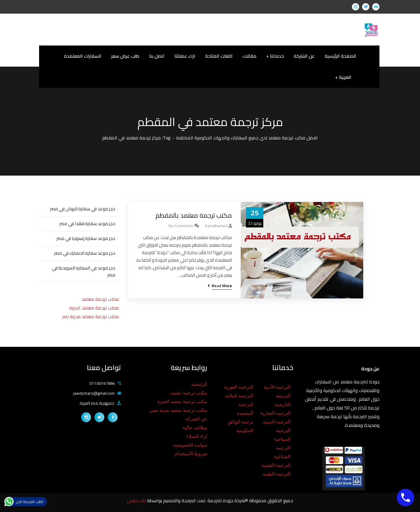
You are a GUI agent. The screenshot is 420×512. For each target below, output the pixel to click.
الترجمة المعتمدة (245, 409)
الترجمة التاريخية (283, 400)
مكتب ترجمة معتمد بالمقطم (194, 215)
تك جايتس (137, 500)
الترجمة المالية (239, 396)
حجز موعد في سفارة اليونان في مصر (83, 209)
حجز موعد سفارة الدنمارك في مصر (85, 253)
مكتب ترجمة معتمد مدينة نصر (91, 316)
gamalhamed (216, 226)
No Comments (181, 226)
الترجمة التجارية (275, 413)
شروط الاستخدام (191, 454)
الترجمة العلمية (276, 465)
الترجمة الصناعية (282, 452)
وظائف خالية (195, 428)
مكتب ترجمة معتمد (100, 299)
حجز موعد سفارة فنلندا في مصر (87, 224)
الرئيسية (199, 384)
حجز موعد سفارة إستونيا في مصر (86, 238)
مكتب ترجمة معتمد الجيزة (94, 308)
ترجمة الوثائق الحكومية (240, 426)
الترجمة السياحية (282, 435)
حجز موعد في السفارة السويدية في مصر (84, 271)
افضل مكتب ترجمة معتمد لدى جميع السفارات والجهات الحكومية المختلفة (247, 138)
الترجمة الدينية (277, 422)
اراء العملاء (197, 436)
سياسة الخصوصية (190, 445)
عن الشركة (196, 419)
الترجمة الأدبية (277, 387)
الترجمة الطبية (277, 474)
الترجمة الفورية (239, 387)
